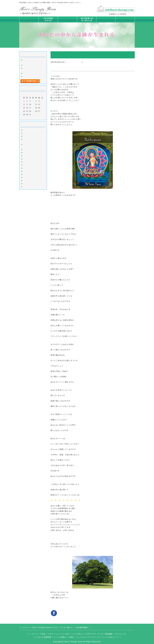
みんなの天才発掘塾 (32, 155)
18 (33, 108)
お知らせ (27, 165)
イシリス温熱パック (67, 22)
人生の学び (28, 168)
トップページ (29, 19)
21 (42, 108)
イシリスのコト (30, 133)
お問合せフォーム (125, 19)
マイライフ (28, 177)
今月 (33, 118)
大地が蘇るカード (31, 162)
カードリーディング (74, 62)
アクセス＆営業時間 (43, 637)
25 (33, 111)
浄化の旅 (27, 183)
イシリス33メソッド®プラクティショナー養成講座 (92, 634)
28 (42, 111)
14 (42, 104)
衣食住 (26, 171)
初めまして (28, 130)
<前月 (28, 118)
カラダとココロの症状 (32, 152)
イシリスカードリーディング (88, 637)
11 (33, 104)
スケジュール (121, 634)
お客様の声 (28, 174)
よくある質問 (29, 186)
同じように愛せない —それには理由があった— (33, 61)
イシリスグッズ (30, 180)
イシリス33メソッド (111, 637)
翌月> (38, 118)
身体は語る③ (29, 73)
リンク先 (65, 634)
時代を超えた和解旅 (32, 65)
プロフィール (53, 634)
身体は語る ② (29, 76)
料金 (106, 19)
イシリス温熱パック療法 (33, 149)
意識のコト (28, 136)
